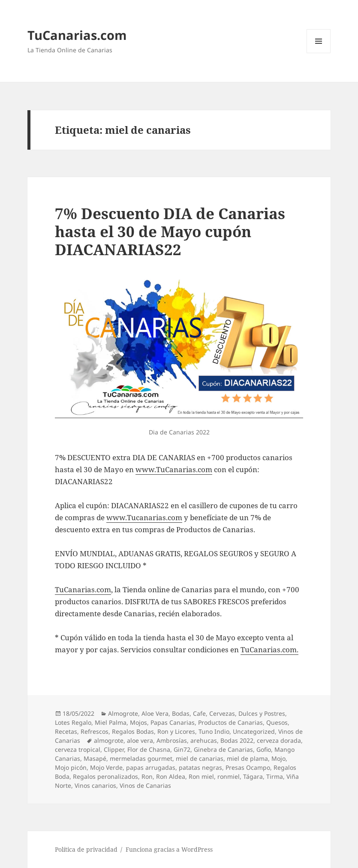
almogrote (109, 740)
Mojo (278, 758)
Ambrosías (172, 740)
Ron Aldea (171, 776)
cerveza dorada (279, 740)
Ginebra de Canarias (223, 749)
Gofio (264, 749)
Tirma (275, 776)
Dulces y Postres (262, 713)
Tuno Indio (214, 731)
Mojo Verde (106, 767)
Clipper (114, 749)
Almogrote (123, 713)
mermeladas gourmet (141, 758)
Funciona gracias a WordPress (169, 849)
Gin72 (182, 749)
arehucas (204, 740)
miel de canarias (200, 758)
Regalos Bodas (133, 731)
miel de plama (247, 758)
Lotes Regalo (73, 722)
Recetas (66, 731)
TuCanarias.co (80, 589)
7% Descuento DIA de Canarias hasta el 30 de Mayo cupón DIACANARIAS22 (170, 231)
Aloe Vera (155, 713)
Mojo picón (71, 767)
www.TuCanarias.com (174, 469)
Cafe (199, 713)
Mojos (138, 722)
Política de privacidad (86, 849)
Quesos (277, 722)
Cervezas (222, 713)
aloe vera (140, 740)
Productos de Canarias (230, 722)
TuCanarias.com (77, 35)
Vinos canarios (95, 785)
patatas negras (200, 767)
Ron (147, 776)
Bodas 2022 (237, 740)
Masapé (95, 758)
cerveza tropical (78, 749)
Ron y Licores (176, 731)
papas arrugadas (151, 767)
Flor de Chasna (149, 749)
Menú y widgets (319, 53)
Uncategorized (254, 731)
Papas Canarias (173, 722)
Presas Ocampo (248, 767)
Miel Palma (111, 722)
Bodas (181, 713)
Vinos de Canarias (145, 785)
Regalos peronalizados (105, 776)
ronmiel (229, 776)
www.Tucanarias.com (144, 517)
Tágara (253, 776)
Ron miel (201, 776)
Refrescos (95, 731)
